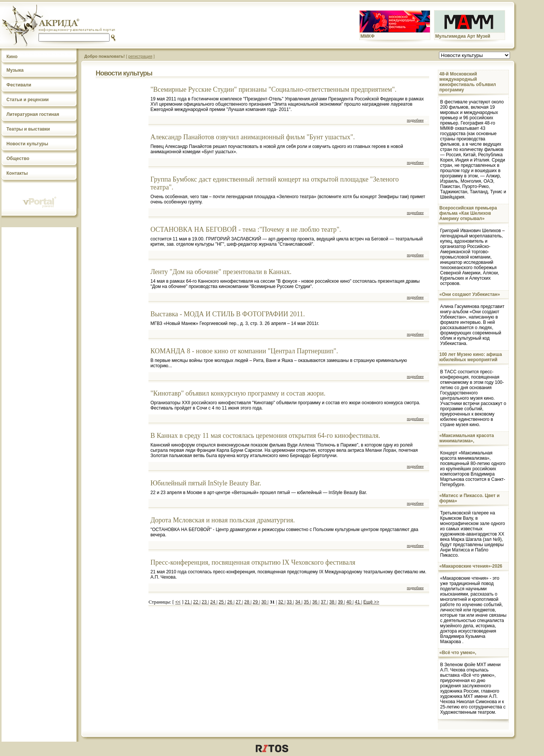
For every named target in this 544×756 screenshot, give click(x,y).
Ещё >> (371, 602)
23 (205, 602)
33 (290, 602)
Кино (12, 57)
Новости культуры (27, 144)
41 (358, 602)
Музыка (15, 70)
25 (222, 602)
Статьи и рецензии (28, 100)
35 (307, 602)
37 (324, 602)
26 (230, 602)
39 (341, 602)
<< (178, 602)
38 (333, 602)
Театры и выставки (28, 129)
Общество (18, 159)
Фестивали (19, 85)
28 (248, 602)
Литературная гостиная (33, 114)
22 (196, 602)
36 (316, 602)
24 (213, 602)
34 (298, 602)
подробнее (415, 120)
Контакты (17, 173)
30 (265, 602)
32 (281, 602)
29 (256, 602)
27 (239, 602)
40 (350, 602)
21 (188, 602)
